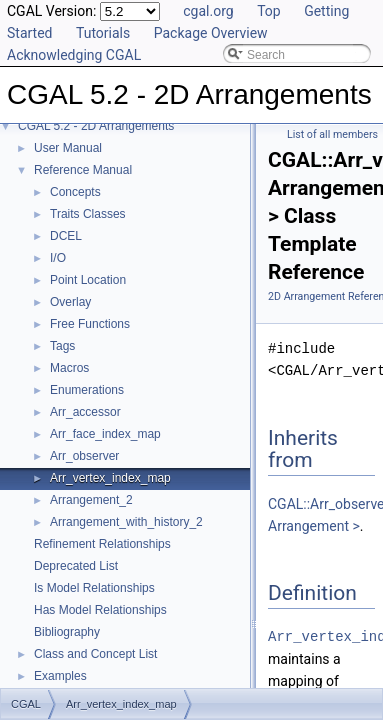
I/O (58, 258)
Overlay (70, 302)
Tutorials (103, 33)
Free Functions (90, 324)
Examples (60, 676)
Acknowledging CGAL (74, 55)
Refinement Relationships (102, 544)
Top (269, 11)
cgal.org (208, 11)
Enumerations (87, 390)
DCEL (66, 236)
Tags (62, 346)
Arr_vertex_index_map (110, 478)
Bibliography (67, 632)
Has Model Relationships (100, 610)
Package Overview (211, 33)
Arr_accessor (85, 412)
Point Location (88, 280)
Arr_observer (84, 456)
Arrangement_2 (91, 500)
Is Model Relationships (94, 588)
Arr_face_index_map (105, 434)
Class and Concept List (95, 654)
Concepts (75, 192)
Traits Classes (88, 214)
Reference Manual (83, 170)
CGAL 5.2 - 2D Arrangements (96, 126)
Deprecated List (76, 566)
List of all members (332, 134)
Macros (69, 368)
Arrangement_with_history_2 (126, 522)
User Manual (68, 148)
